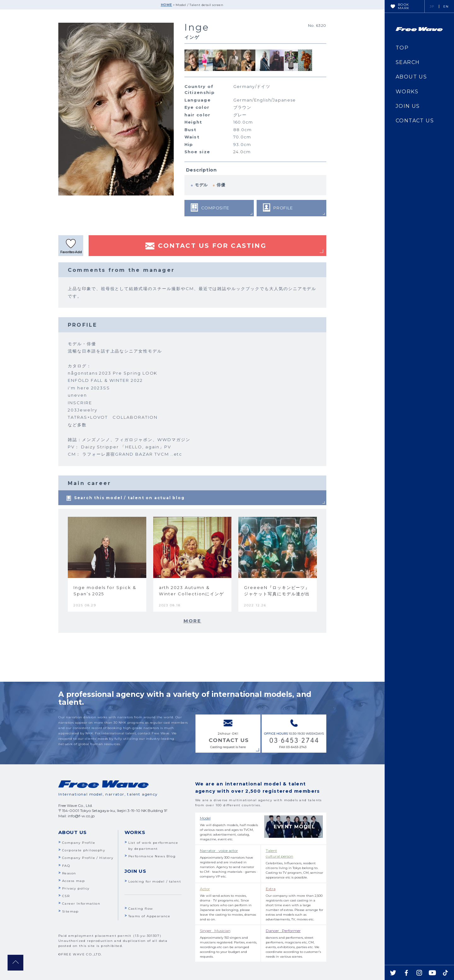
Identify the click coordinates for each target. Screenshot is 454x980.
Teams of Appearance (149, 916)
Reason (69, 873)
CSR (66, 896)
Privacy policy (76, 888)
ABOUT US (411, 77)
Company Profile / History (88, 858)
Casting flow (141, 909)
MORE (192, 621)
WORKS (407, 92)
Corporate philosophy (84, 850)
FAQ (66, 866)
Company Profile (79, 843)
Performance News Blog (152, 856)
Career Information (81, 904)
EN (446, 6)
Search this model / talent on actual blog (129, 498)
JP (432, 6)
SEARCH (408, 62)
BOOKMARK (404, 6)
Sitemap (70, 911)
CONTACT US (415, 121)
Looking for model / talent (155, 881)
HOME (166, 5)
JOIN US (408, 106)
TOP (402, 48)
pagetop (15, 963)
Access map (73, 881)
